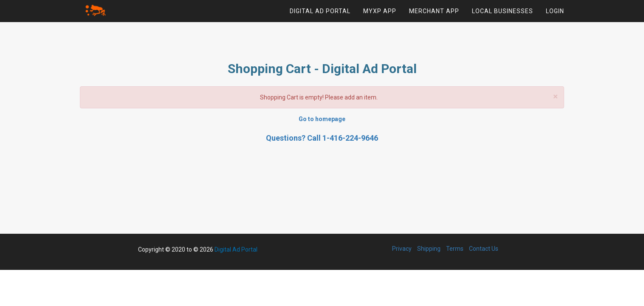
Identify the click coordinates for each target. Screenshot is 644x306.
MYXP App (380, 15)
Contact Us (484, 249)
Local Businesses (503, 15)
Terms (455, 249)
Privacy (402, 249)
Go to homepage (322, 119)
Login (555, 15)
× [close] (555, 97)
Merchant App (434, 15)
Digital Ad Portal (320, 15)
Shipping (429, 249)
